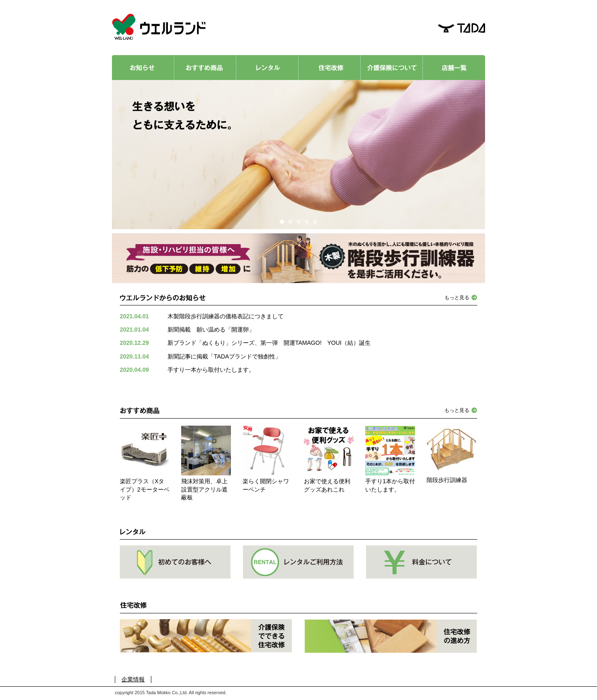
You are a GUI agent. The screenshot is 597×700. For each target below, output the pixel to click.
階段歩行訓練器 (447, 480)
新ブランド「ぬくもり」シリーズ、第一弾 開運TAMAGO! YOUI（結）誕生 (269, 343)
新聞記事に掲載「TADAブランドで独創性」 (224, 356)
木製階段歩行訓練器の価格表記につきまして (226, 316)
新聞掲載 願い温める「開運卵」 (211, 329)
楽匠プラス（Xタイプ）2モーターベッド (145, 489)
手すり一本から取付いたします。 (211, 370)
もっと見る (457, 298)
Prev (127, 154)
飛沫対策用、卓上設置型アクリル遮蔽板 (204, 489)
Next (470, 154)
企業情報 (133, 679)
